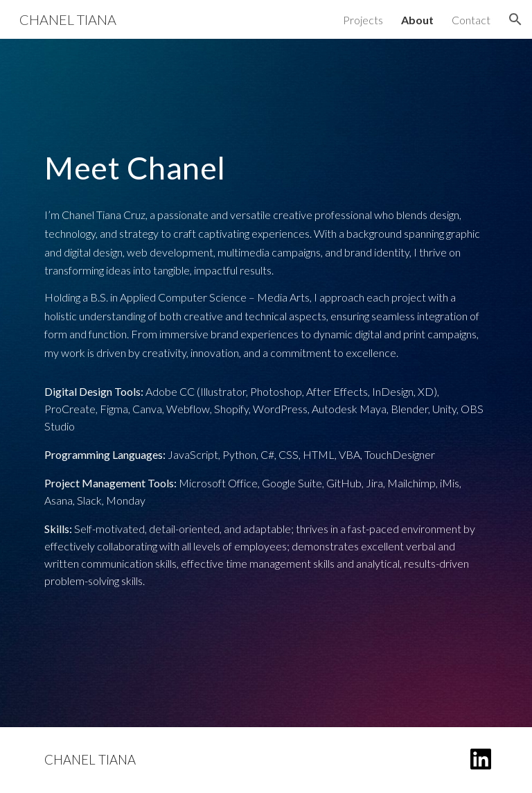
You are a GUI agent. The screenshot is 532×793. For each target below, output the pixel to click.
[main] (266, 168)
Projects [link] (363, 20)
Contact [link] (471, 20)
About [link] (417, 20)
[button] (515, 19)
